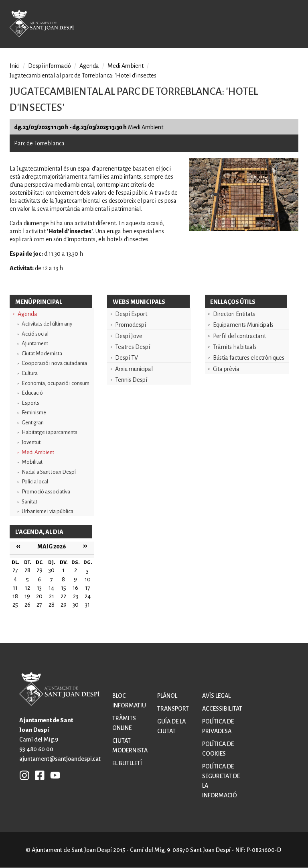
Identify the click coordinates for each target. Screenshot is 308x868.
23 (76, 596)
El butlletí (127, 763)
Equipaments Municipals (243, 325)
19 (27, 596)
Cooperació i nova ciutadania (54, 363)
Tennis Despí (131, 380)
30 (76, 605)
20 (39, 596)
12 (27, 588)
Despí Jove (129, 336)
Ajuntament (35, 343)
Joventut (31, 442)
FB (38, 775)
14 (51, 588)
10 (88, 579)
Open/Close (289, 25)
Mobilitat (32, 462)
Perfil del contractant (239, 336)
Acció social (35, 334)
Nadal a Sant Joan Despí (49, 472)
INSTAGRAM (24, 775)
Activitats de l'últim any (47, 324)
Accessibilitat (222, 709)
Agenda (27, 314)
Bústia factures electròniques (249, 358)
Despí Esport (131, 314)
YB (53, 775)
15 (64, 588)
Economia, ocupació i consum (56, 383)
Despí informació (50, 66)
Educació (32, 393)
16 (75, 588)
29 (64, 605)
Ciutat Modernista (42, 354)
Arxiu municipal (134, 369)
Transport (173, 709)
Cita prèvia (226, 369)
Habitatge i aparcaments (50, 432)
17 (88, 588)
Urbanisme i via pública (48, 511)
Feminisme (34, 413)
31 (87, 605)
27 (39, 605)
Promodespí (131, 325)
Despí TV (127, 358)
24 (88, 596)
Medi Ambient (38, 452)
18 (15, 596)
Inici (15, 66)
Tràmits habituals (235, 347)
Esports (30, 403)
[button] (244, 229)
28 (52, 605)
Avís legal (216, 696)
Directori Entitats (234, 314)
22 (63, 596)
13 (39, 588)
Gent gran (33, 423)
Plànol (167, 696)
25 (15, 605)
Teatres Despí (133, 347)
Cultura (30, 373)
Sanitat (29, 502)
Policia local (35, 482)
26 (27, 605)
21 (52, 596)
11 (15, 588)
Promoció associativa (46, 492)
